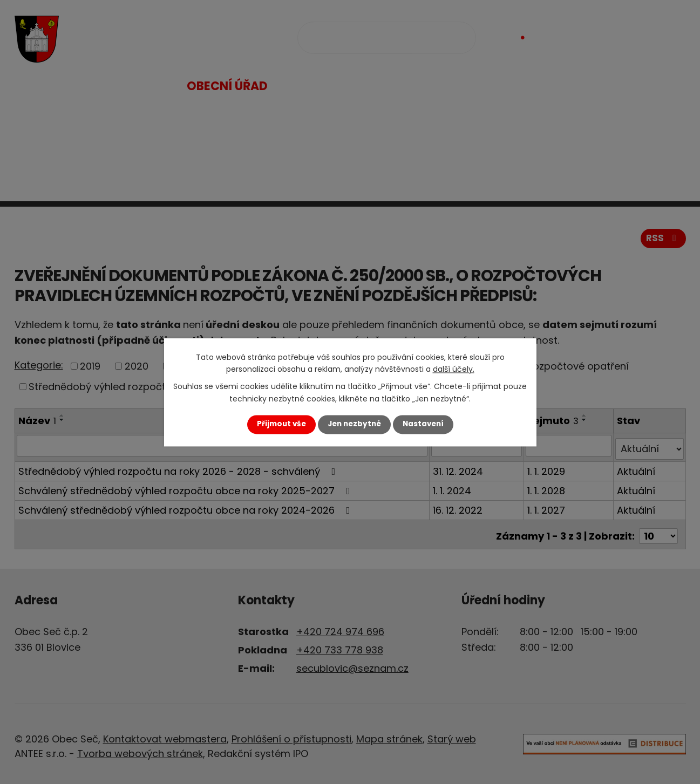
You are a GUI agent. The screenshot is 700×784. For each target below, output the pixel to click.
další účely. (454, 369)
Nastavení (423, 424)
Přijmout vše (281, 424)
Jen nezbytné (354, 424)
